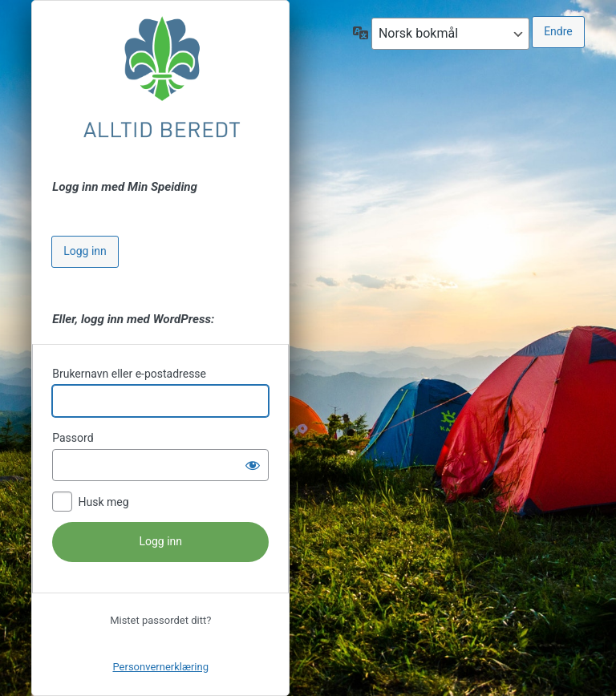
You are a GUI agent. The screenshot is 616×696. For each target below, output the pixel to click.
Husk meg (103, 502)
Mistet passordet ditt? (160, 620)
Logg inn (85, 251)
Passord (73, 438)
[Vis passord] (253, 465)
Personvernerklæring (160, 667)
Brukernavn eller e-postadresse (129, 374)
